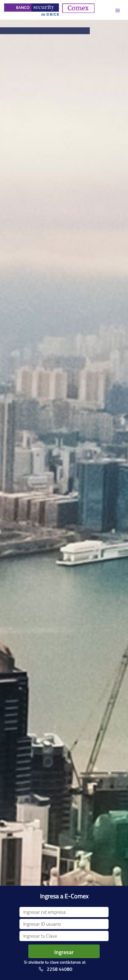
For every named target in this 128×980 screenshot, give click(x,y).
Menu (118, 10)
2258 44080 (60, 969)
